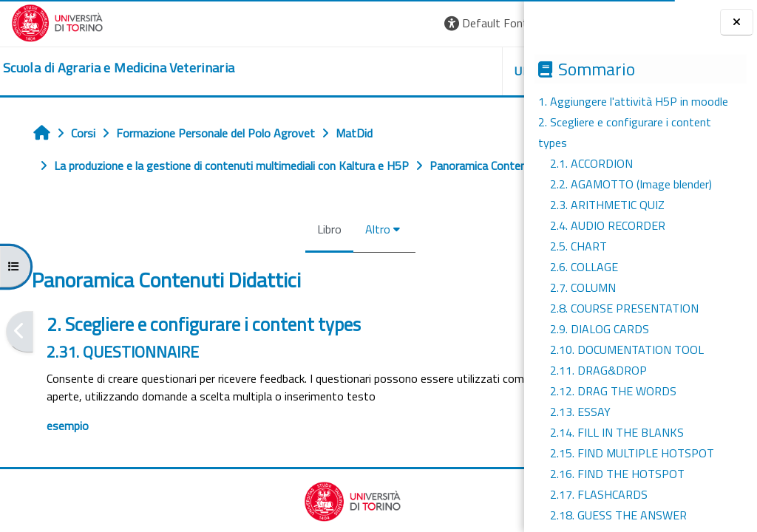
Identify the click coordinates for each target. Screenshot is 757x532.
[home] (119, 68)
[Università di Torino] (57, 21)
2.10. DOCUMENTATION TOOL (627, 349)
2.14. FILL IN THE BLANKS (617, 432)
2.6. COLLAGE (584, 267)
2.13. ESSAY (580, 412)
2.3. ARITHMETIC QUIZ (607, 205)
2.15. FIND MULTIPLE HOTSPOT (632, 453)
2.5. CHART (578, 246)
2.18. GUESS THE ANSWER (618, 515)
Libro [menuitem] (238, 262)
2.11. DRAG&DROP (598, 370)
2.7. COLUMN (583, 287)
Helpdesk (435, 71)
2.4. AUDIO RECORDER (608, 225)
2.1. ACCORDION (591, 163)
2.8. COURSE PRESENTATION (624, 308)
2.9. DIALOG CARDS (600, 329)
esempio (68, 476)
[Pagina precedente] (20, 364)
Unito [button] (351, 71)
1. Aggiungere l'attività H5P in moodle (633, 101)
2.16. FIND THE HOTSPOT (617, 474)
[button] (311, 23)
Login (488, 23)
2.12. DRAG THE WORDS (613, 391)
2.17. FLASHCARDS (599, 494)
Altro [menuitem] (287, 262)
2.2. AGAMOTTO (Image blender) (631, 184)
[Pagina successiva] (519, 364)
